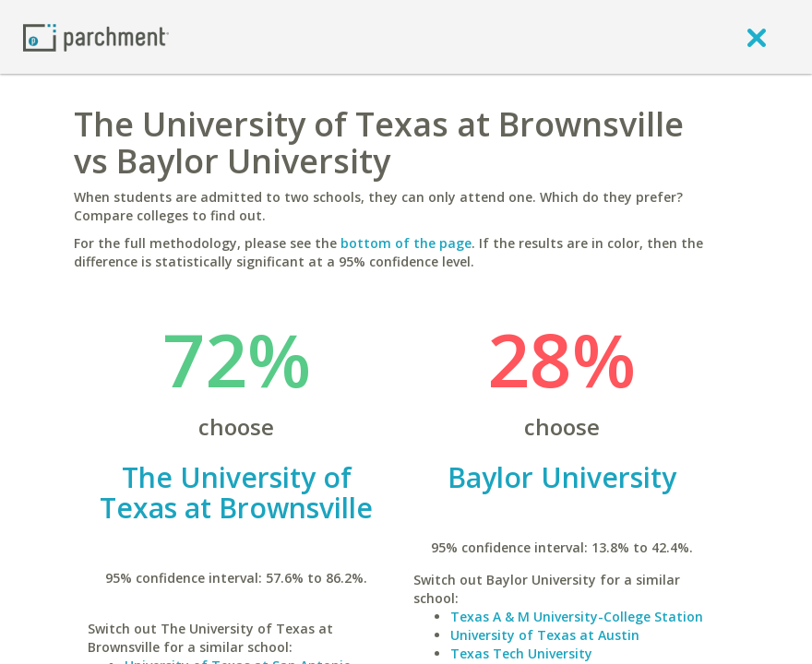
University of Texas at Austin (545, 635)
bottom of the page (406, 243)
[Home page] (96, 36)
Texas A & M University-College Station (577, 617)
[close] (757, 37)
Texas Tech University (521, 653)
